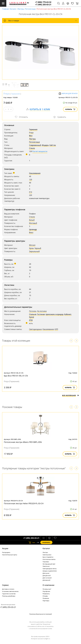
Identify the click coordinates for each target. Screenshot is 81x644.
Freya (6, 94)
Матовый (33, 223)
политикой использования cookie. (41, 629)
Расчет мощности (40, 151)
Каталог (13, 9)
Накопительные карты (10, 555)
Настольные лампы (49, 559)
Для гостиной (47, 578)
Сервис (5, 585)
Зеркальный (34, 251)
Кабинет (68, 314)
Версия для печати (68, 94)
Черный (38, 248)
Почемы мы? (47, 589)
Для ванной (46, 580)
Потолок (33, 311)
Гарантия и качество (9, 594)
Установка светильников (10, 591)
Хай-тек (53, 145)
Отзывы (45, 596)
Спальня (33, 314)
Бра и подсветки (48, 557)
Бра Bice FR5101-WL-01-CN (16, 376)
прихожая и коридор (54, 314)
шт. (32, 542)
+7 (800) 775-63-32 (43, 2)
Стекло (32, 148)
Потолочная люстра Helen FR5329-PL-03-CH (24, 503)
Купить (70, 109)
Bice (31, 136)
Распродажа (6, 552)
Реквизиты (46, 594)
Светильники (47, 555)
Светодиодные (35, 329)
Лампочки (46, 566)
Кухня (32, 317)
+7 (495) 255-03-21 (43, 5)
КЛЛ (56, 329)
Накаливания (35, 173)
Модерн (45, 145)
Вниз (31, 232)
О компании (48, 585)
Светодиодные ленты (50, 569)
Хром (31, 248)
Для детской (47, 576)
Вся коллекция (71, 395)
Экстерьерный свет (49, 564)
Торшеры (46, 562)
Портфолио (46, 591)
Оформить (46, 542)
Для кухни (46, 573)
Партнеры (46, 601)
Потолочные (30, 9)
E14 (31, 192)
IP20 (31, 320)
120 (31, 180)
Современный (35, 145)
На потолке (42, 311)
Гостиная (41, 314)
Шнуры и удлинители (50, 571)
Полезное (46, 598)
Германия (15, 94)
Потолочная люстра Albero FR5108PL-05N (23, 442)
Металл (32, 245)
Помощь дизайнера (9, 596)
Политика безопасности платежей (40, 614)
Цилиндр (33, 229)
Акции (5, 548)
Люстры (21, 9)
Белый (32, 220)
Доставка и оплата (8, 589)
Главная (5, 9)
